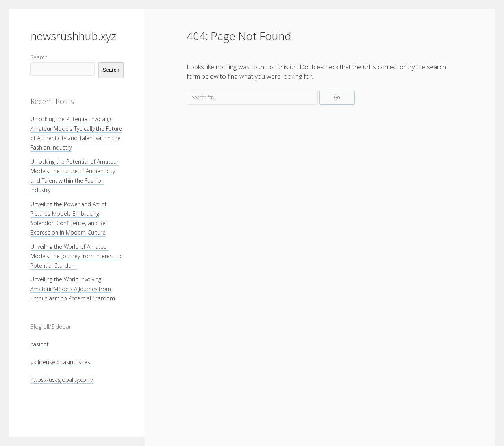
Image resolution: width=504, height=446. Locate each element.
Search (39, 57)
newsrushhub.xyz (73, 36)
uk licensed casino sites (60, 362)
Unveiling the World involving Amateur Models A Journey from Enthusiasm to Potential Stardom (73, 289)
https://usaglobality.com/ (62, 380)
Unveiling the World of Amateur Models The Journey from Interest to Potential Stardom (76, 256)
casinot (40, 344)
